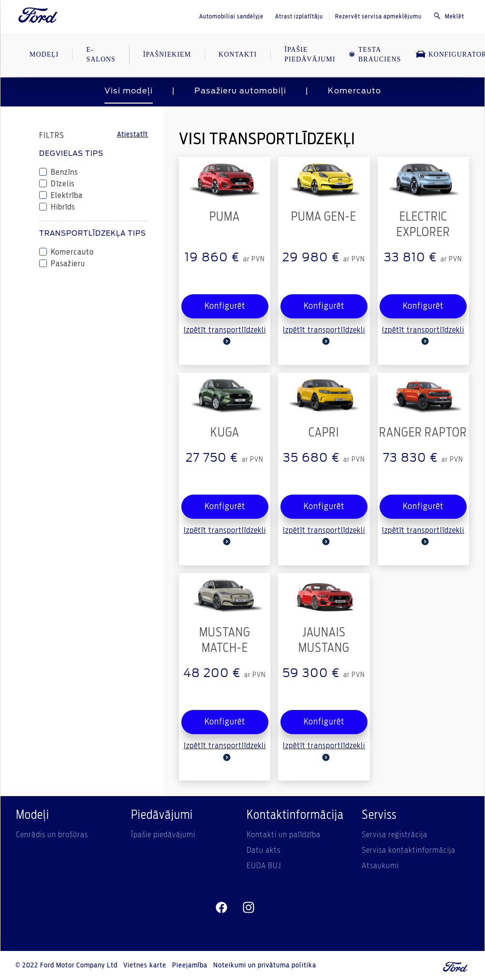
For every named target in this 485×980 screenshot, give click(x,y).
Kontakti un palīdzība (284, 835)
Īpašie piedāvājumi (163, 835)
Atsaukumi (380, 866)
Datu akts (264, 850)
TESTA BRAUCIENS (375, 54)
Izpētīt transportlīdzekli (225, 336)
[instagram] (249, 907)
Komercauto (354, 91)
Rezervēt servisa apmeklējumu (378, 16)
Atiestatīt (132, 135)
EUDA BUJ (264, 866)
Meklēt (449, 16)
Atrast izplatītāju (299, 16)
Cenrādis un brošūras (52, 835)
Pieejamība (190, 965)
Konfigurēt (225, 306)
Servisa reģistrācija (395, 835)
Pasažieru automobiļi (240, 91)
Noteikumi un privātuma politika (265, 965)
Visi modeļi (129, 91)
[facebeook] (221, 907)
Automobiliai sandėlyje (231, 16)
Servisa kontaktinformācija (409, 850)
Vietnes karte (145, 965)
